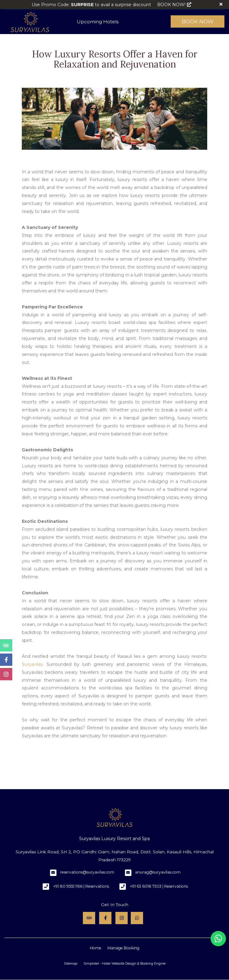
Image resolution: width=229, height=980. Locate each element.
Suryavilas (32, 664)
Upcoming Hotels (98, 22)
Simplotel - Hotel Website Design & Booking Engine (124, 964)
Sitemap (71, 964)
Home (96, 948)
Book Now (198, 21)
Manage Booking (123, 948)
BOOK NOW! (174, 5)
